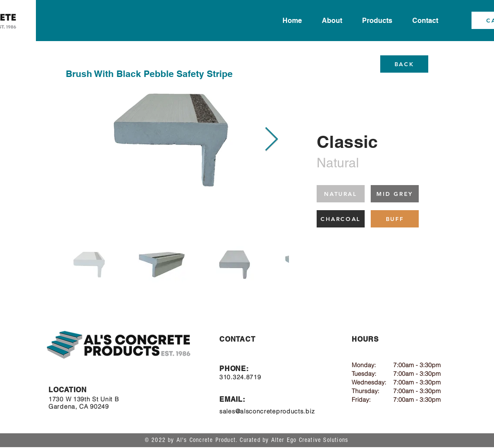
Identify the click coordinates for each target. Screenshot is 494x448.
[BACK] (404, 64)
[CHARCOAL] (341, 219)
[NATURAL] (341, 194)
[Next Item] (271, 140)
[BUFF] (395, 219)
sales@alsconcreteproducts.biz (267, 411)
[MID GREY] (395, 194)
